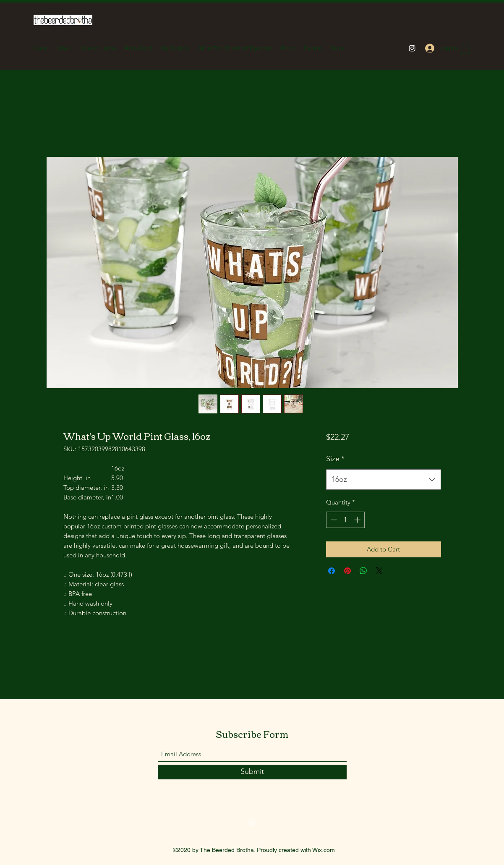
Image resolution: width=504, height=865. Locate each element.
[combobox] (383, 480)
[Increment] (358, 520)
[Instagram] (412, 48)
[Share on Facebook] (332, 571)
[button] (465, 48)
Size (335, 459)
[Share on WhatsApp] (363, 571)
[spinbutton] (346, 520)
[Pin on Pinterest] (347, 571)
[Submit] (252, 772)
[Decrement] (333, 520)
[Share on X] (379, 571)
